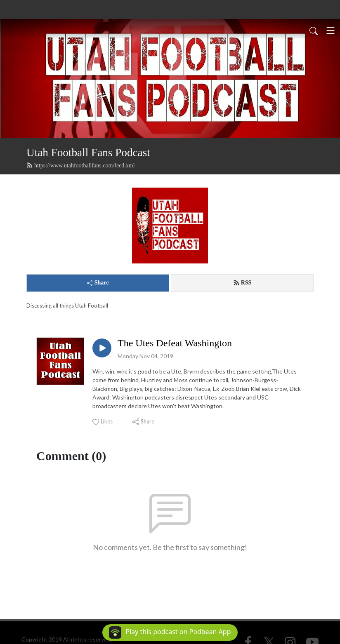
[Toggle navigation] (331, 31)
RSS (242, 283)
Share (98, 283)
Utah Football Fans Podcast (88, 153)
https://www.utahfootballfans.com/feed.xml (81, 165)
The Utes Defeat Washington (175, 343)
